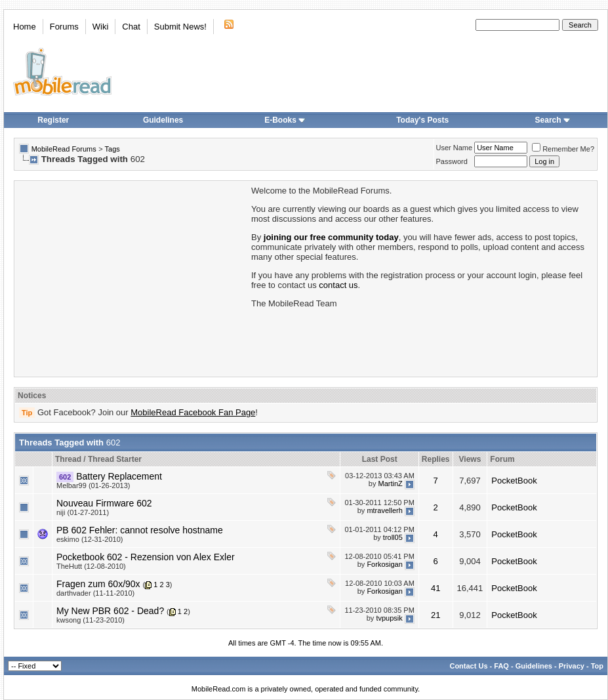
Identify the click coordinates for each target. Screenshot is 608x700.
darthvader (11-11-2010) (95, 593)
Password (452, 161)
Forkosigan (384, 564)
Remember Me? (563, 149)
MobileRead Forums (64, 149)
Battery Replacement (119, 476)
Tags (112, 149)
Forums (64, 27)
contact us (338, 285)
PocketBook (514, 481)
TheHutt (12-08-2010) (91, 566)
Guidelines (163, 120)
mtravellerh (384, 510)
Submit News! (180, 27)
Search (553, 120)
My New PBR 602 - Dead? (110, 611)
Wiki (101, 27)
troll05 (393, 537)
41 (436, 588)
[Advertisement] (132, 278)
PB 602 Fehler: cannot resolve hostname (140, 530)
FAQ (501, 666)
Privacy (572, 666)
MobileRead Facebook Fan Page (193, 412)
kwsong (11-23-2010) (91, 620)
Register (53, 120)
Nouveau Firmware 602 (104, 503)
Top (597, 666)
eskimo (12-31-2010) (90, 539)
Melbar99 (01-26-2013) (93, 485)
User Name (455, 148)
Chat (131, 27)
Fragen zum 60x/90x (98, 584)
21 (436, 615)
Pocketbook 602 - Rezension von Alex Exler (146, 557)
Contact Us (468, 666)
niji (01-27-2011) (83, 512)
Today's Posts (422, 120)
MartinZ (391, 484)
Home (25, 27)
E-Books (285, 120)
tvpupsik (389, 618)
